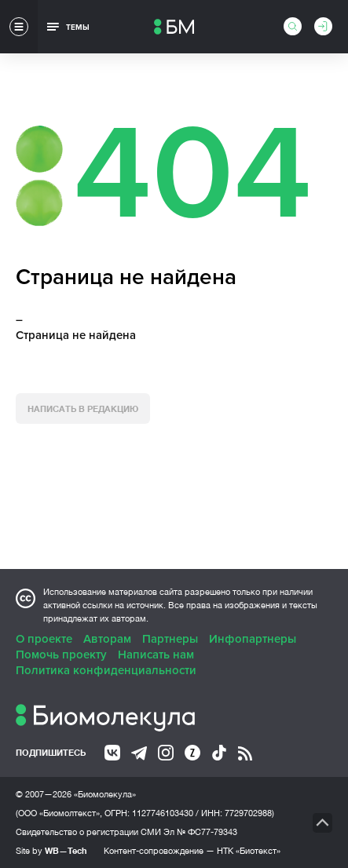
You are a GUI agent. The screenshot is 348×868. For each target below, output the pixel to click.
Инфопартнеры (253, 639)
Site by (51, 850)
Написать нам (156, 655)
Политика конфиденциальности (106, 670)
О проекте (44, 639)
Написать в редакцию (83, 408)
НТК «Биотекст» (249, 851)
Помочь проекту (61, 655)
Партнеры (170, 639)
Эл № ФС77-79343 (200, 832)
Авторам (107, 639)
